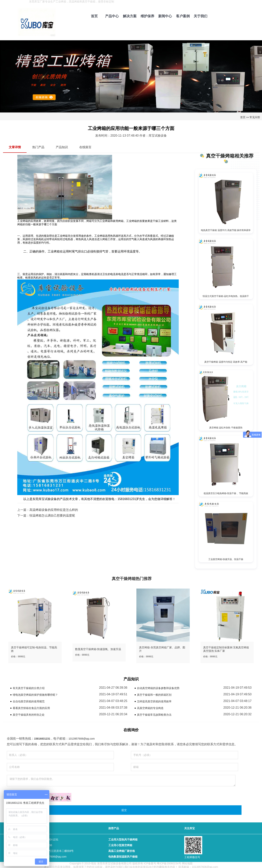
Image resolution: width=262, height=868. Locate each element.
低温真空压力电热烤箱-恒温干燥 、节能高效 (226, 493)
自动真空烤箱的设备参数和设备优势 (158, 687)
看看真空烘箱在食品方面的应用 (31, 707)
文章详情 (15, 147)
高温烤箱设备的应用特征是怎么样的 (54, 510)
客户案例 (183, 16)
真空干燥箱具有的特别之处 (29, 714)
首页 (94, 16)
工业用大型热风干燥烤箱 (123, 839)
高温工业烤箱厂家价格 (122, 850)
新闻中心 (165, 16)
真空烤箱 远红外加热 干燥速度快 (226, 427)
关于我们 (201, 16)
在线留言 (85, 147)
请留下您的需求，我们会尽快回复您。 (121, 780)
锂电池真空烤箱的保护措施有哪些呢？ (35, 694)
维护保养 (147, 16)
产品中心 (112, 16)
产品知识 (62, 147)
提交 (124, 809)
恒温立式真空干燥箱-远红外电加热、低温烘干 (226, 296)
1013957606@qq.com (82, 738)
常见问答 (255, 117)
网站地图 (187, 863)
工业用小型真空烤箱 (120, 844)
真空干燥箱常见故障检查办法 (154, 714)
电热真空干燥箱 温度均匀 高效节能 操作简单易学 (226, 230)
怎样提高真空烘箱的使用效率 (154, 701)
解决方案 (130, 16)
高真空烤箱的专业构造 (150, 707)
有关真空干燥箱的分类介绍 (29, 687)
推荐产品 (114, 828)
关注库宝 (190, 828)
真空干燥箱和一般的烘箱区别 (154, 694)
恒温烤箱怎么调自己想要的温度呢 (52, 515)
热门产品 (38, 147)
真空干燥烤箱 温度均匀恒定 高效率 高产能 (226, 362)
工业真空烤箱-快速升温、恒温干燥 (226, 558)
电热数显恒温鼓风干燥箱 (123, 856)
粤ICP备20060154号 (169, 863)
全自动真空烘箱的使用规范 (29, 701)
